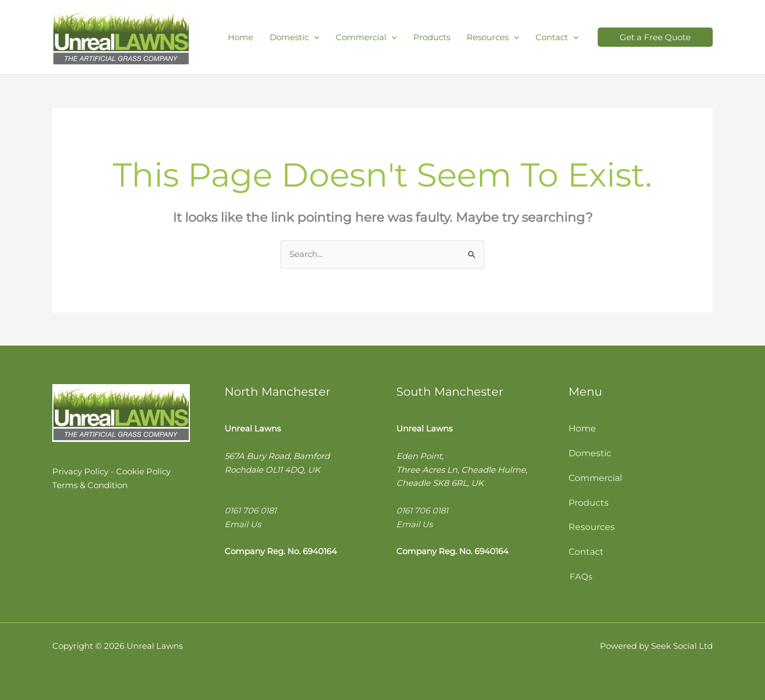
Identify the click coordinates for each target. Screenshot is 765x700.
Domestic (590, 453)
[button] (655, 37)
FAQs (581, 576)
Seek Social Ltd (682, 646)
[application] (314, 37)
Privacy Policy (80, 471)
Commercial (595, 478)
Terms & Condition (90, 485)
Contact (586, 552)
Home (582, 428)
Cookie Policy (143, 471)
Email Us (243, 524)
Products (589, 503)
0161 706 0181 (251, 510)
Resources (592, 527)
